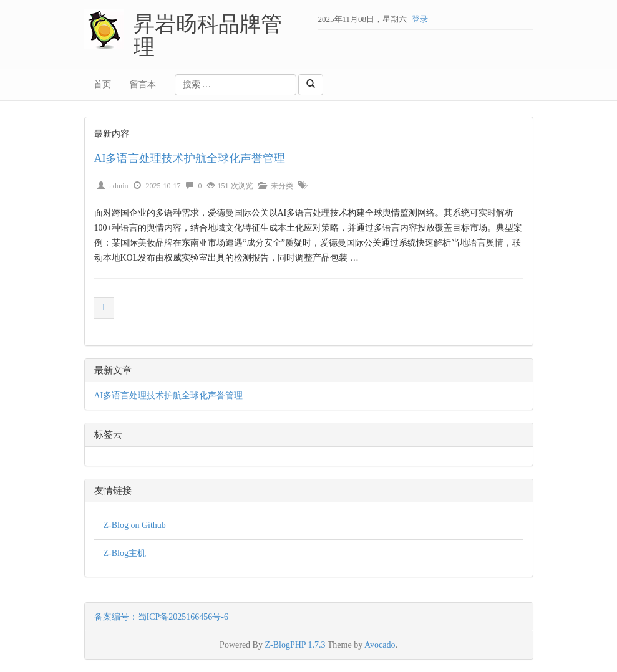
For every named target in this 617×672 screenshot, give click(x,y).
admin (119, 186)
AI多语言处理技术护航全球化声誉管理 (190, 158)
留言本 (143, 84)
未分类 (282, 186)
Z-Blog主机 (125, 553)
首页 (102, 84)
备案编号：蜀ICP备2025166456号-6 (161, 617)
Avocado (380, 645)
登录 (420, 19)
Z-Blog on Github (135, 525)
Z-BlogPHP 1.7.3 (295, 645)
